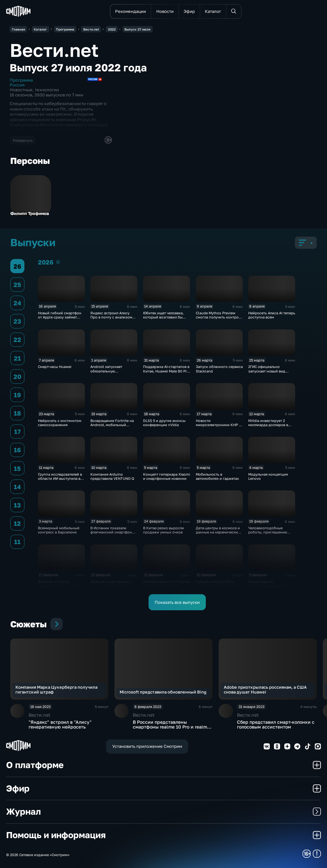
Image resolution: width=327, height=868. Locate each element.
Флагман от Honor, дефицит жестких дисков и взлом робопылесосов (60, 586)
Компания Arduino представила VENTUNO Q (112, 476)
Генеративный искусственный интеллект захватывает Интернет (271, 586)
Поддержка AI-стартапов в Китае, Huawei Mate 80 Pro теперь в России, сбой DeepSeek (166, 373)
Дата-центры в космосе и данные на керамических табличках (218, 532)
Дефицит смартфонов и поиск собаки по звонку (112, 584)
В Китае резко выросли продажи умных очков (163, 530)
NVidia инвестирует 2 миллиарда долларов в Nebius (268, 425)
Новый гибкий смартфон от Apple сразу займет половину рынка (60, 317)
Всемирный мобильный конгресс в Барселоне (59, 530)
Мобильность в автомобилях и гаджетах (217, 476)
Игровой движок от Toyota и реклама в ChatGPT (167, 584)
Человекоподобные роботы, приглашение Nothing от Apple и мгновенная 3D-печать (268, 534)
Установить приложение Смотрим (147, 746)
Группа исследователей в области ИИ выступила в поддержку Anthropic (60, 479)
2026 (58, 262)
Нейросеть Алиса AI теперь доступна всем (272, 315)
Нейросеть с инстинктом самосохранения (60, 423)
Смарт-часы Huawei (55, 367)
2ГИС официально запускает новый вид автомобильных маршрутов (267, 373)
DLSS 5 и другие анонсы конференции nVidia (164, 423)
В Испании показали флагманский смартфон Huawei (111, 532)
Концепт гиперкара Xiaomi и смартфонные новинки (167, 476)
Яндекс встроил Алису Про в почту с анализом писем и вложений (111, 317)
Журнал (163, 811)
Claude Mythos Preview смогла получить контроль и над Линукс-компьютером (219, 319)
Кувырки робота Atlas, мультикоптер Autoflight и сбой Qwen (219, 586)
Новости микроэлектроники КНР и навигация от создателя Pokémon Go (218, 427)
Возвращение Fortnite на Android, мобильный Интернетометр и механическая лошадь (112, 427)
